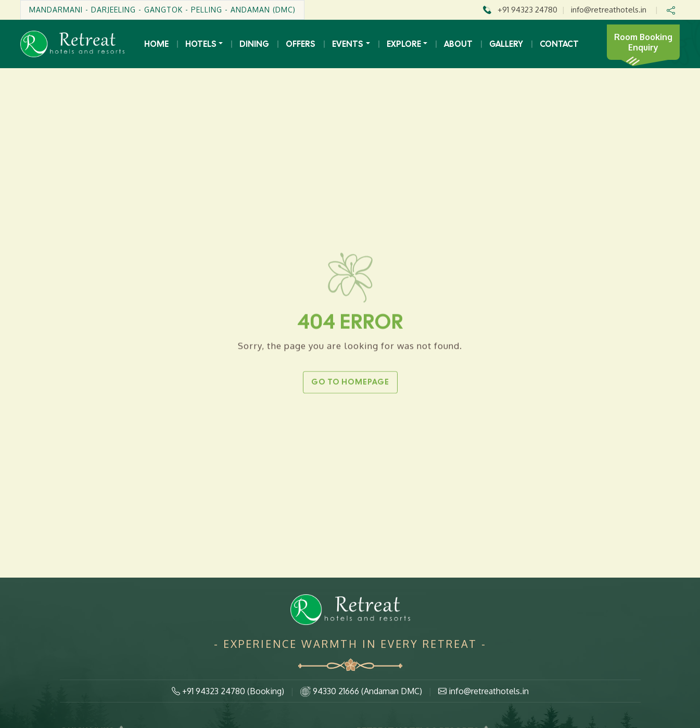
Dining (254, 44)
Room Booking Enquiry (643, 42)
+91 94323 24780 (527, 10)
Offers (301, 44)
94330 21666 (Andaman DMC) (361, 692)
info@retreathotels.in (609, 10)
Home (156, 44)
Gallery (506, 44)
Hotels (201, 44)
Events (348, 44)
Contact (559, 44)
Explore (404, 44)
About (458, 44)
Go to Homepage (350, 382)
